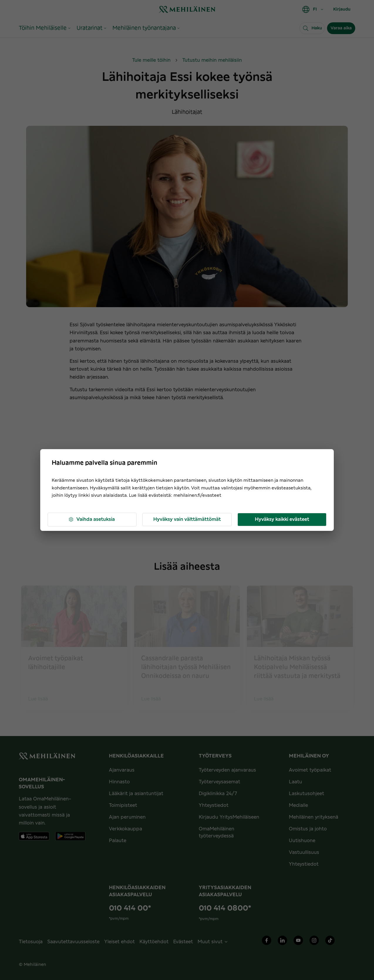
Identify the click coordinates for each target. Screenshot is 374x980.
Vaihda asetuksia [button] (91, 520)
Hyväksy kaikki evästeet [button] (282, 519)
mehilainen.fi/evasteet (197, 495)
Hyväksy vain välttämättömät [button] (187, 519)
